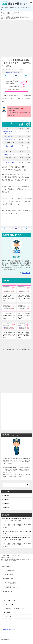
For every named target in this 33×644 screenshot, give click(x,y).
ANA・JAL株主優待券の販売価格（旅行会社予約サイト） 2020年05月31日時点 (25, 349)
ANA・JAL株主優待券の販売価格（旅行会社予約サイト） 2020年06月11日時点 (9, 316)
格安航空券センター (10, 140)
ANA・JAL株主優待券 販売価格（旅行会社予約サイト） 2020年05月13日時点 (24, 335)
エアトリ (8, 616)
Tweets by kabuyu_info (9, 629)
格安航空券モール (10, 154)
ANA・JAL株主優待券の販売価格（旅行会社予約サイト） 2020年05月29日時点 (10, 349)
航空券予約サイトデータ (11, 612)
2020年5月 (6, 500)
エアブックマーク (10, 163)
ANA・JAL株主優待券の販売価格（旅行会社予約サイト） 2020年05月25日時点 (24, 316)
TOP (10, 13)
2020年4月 (6, 504)
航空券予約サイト (18, 72)
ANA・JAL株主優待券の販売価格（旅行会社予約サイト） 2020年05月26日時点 (24, 298)
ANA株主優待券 (9, 571)
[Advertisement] (16, 38)
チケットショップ (8, 567)
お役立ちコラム (8, 591)
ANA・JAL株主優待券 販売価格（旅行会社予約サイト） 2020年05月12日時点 (9, 298)
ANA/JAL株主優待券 (7, 72)
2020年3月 (6, 508)
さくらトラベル (10, 136)
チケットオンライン (12, 604)
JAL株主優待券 (9, 575)
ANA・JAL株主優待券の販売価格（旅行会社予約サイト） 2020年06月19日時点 (9, 335)
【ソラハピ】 (10, 146)
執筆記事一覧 (26, 273)
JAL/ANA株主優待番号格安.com (15, 608)
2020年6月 (6, 495)
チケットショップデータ (11, 600)
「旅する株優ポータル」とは (11, 587)
